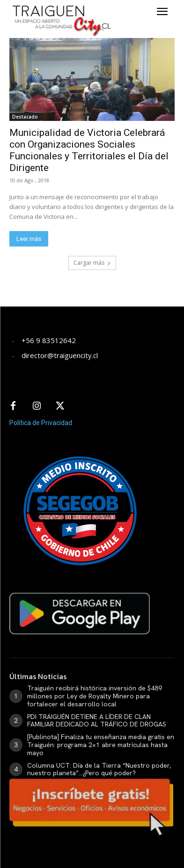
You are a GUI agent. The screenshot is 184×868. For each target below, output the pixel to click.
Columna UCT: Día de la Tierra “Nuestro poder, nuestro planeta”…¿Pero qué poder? (99, 769)
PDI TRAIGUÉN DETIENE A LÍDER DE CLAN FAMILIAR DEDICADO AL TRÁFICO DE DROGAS (97, 721)
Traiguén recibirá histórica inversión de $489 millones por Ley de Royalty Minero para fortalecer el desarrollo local (95, 696)
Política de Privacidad (41, 423)
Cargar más (92, 263)
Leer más (29, 239)
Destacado (25, 117)
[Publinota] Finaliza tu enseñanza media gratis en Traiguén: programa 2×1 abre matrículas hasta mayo (101, 745)
